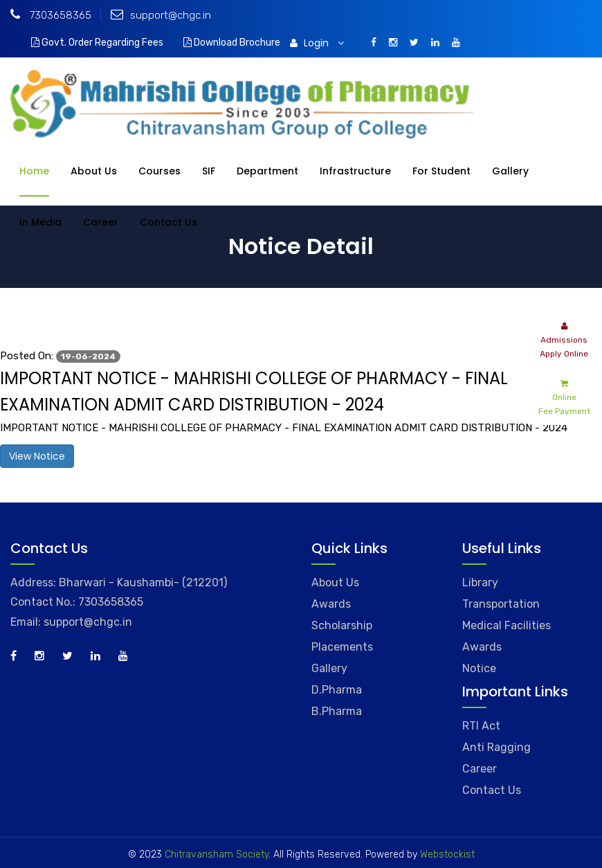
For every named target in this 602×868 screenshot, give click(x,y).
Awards (331, 604)
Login (317, 43)
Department (267, 171)
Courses (159, 171)
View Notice (37, 456)
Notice (479, 668)
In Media (40, 222)
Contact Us (168, 222)
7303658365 (51, 15)
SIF (209, 171)
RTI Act (481, 726)
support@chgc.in (161, 15)
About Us (94, 171)
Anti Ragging (496, 747)
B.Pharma (337, 711)
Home (34, 171)
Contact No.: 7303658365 (77, 602)
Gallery (510, 171)
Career (101, 222)
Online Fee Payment (564, 396)
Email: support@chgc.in (71, 622)
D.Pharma (337, 690)
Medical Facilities (507, 625)
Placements (342, 647)
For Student (441, 171)
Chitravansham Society (217, 855)
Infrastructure (355, 171)
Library (480, 582)
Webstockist (446, 855)
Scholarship (342, 625)
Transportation (501, 604)
